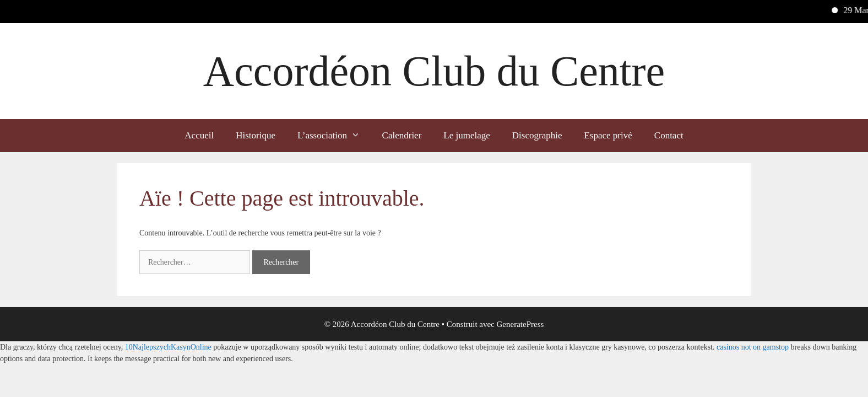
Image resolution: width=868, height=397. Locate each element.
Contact (669, 135)
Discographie (537, 135)
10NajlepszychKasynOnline (168, 347)
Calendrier (402, 135)
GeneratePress (520, 324)
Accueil (199, 135)
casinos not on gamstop (753, 347)
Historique (256, 135)
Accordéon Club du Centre (434, 71)
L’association (334, 136)
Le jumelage (467, 135)
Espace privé (608, 135)
